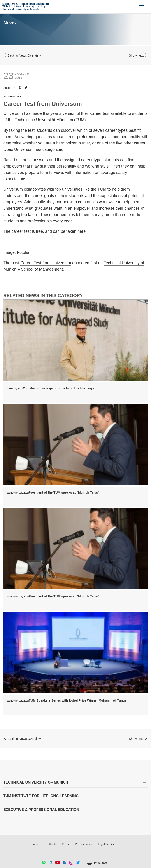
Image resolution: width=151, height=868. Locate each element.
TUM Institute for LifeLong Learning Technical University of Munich (26, 7)
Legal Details (106, 844)
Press (65, 844)
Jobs (35, 844)
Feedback (50, 844)
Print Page (100, 863)
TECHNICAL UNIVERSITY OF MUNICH (36, 782)
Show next (138, 55)
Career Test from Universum (46, 263)
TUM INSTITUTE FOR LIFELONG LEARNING (41, 796)
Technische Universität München (44, 120)
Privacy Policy (83, 844)
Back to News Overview (22, 55)
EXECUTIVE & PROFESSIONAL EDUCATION (41, 810)
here (81, 231)
